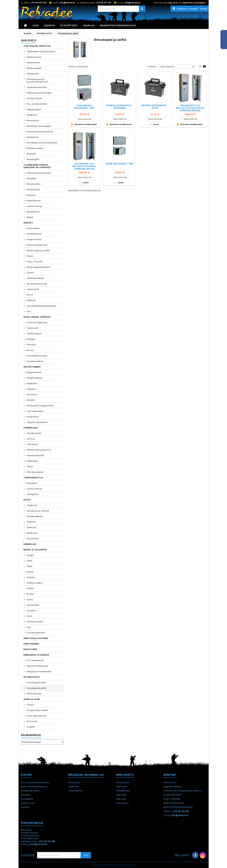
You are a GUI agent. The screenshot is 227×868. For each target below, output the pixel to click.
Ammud (31, 439)
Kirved (30, 350)
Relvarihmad (33, 63)
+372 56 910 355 (39, 3)
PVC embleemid (35, 660)
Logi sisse (173, 3)
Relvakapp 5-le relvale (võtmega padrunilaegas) (84, 166)
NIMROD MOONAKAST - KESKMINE (120, 107)
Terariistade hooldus (37, 356)
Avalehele (29, 40)
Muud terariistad (35, 361)
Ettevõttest (69, 25)
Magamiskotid (34, 372)
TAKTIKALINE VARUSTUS (37, 46)
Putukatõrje (33, 417)
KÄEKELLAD (30, 544)
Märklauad (32, 461)
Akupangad (33, 159)
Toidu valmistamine (36, 716)
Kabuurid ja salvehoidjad (39, 93)
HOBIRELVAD (30, 428)
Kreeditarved (123, 791)
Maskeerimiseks (35, 622)
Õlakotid (31, 522)
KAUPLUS (89, 25)
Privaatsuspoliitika (30, 791)
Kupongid (121, 799)
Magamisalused (35, 378)
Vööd (29, 616)
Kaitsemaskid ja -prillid (38, 250)
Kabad (30, 217)
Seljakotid (32, 505)
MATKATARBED (32, 367)
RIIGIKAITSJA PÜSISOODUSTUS (118, 25)
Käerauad (32, 483)
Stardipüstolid (34, 433)
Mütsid (30, 588)
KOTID (27, 500)
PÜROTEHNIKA (31, 644)
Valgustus (31, 389)
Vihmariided (33, 605)
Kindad (30, 594)
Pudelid (31, 727)
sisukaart (25, 807)
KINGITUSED (30, 649)
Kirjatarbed (32, 137)
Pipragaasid (33, 494)
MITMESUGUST (32, 677)
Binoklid (31, 400)
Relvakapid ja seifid (37, 688)
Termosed (32, 721)
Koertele (31, 154)
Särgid (30, 555)
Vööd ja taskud (34, 489)
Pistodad (31, 345)
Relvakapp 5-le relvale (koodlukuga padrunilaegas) (190, 108)
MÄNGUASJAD (34, 694)
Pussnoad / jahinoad (37, 322)
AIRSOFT (28, 223)
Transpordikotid (35, 516)
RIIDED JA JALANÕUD (35, 550)
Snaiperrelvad (34, 239)
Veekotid (31, 527)
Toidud (30, 705)
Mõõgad (31, 339)
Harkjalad (32, 178)
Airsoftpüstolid (34, 234)
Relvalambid (33, 212)
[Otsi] (121, 9)
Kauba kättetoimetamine (34, 786)
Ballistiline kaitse (35, 148)
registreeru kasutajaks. (194, 3)
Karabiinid (32, 115)
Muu (29, 311)
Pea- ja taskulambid (37, 104)
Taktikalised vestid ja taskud (41, 51)
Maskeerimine (34, 57)
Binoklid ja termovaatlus (39, 126)
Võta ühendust (76, 791)
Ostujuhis (26, 795)
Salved (30, 273)
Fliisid (29, 566)
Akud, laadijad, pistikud (38, 267)
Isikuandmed (123, 782)
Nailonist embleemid (37, 666)
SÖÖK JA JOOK (32, 699)
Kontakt (170, 775)
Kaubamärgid (31, 735)
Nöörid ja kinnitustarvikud (40, 132)
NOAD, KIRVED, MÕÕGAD (37, 317)
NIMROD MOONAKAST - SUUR (155, 107)
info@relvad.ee (67, 3)
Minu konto (125, 775)
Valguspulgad (34, 109)
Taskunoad (32, 328)
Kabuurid (31, 195)
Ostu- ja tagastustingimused (35, 782)
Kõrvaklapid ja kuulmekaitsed (42, 143)
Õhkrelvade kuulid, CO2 (39, 450)
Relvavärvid (33, 120)
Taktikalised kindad (37, 87)
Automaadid (33, 228)
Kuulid (30, 256)
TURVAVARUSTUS (33, 478)
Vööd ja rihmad (34, 98)
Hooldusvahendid (36, 633)
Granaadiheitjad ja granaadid (41, 306)
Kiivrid (30, 295)
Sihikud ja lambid (35, 278)
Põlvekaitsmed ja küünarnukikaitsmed (37, 80)
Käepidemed (34, 201)
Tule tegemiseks (35, 411)
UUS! (35, 25)
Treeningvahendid (36, 682)
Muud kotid (32, 538)
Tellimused (121, 786)
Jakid (29, 561)
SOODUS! (49, 25)
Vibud (30, 466)
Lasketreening (34, 206)
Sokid (30, 599)
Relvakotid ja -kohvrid (38, 511)
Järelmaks (74, 786)
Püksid (30, 572)
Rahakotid (32, 533)
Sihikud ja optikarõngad (39, 173)
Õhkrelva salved (35, 472)
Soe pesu (32, 610)
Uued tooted (28, 803)
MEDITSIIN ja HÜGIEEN (36, 638)
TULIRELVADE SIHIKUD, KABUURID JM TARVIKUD (37, 166)
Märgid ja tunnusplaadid (39, 671)
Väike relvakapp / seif (120, 164)
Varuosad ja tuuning (37, 284)
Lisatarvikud (33, 289)
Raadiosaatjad (34, 68)
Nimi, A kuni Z (178, 67)
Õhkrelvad (32, 444)
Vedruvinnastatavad (37, 245)
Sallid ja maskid (34, 583)
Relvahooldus (34, 184)
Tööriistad (32, 394)
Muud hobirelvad (35, 455)
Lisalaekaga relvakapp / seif (84, 107)
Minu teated (122, 803)
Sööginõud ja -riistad (37, 710)
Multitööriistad (34, 333)
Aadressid (121, 795)
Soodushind (27, 799)
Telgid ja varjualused (37, 422)
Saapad (31, 577)
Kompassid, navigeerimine (40, 406)
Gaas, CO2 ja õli (34, 261)
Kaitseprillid (33, 74)
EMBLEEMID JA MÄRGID (36, 655)
